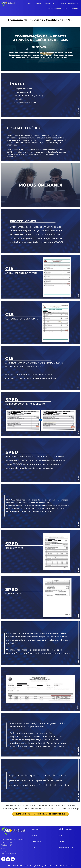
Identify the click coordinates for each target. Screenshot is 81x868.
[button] (40, 814)
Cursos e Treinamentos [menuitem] (68, 3)
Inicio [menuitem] (30, 3)
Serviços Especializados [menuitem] (58, 8)
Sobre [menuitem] (39, 3)
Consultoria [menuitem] (50, 3)
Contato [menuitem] (75, 8)
